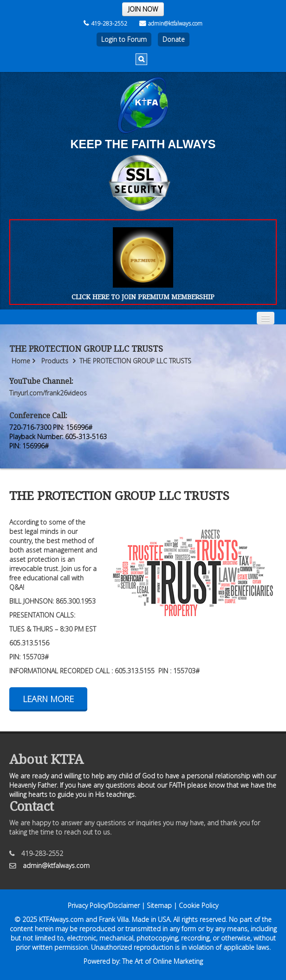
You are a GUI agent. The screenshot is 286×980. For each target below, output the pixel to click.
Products (55, 361)
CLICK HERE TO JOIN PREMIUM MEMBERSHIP (143, 297)
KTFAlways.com (61, 919)
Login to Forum (124, 39)
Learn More (48, 699)
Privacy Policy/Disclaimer (104, 905)
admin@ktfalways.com (171, 23)
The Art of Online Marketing (162, 961)
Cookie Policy (198, 905)
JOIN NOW (143, 9)
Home (21, 361)
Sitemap (159, 905)
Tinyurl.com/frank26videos (48, 393)
